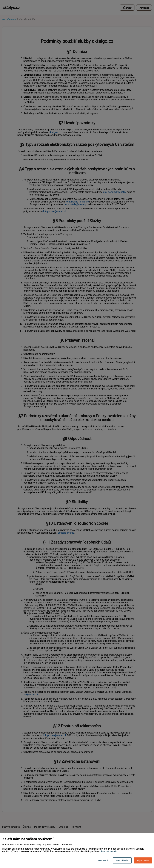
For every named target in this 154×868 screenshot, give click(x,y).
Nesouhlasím (122, 860)
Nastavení (103, 860)
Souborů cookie (109, 851)
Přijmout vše (143, 860)
